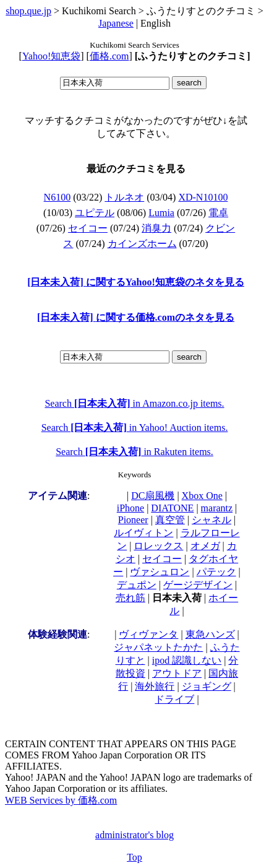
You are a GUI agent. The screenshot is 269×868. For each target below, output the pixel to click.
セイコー (88, 228)
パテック (216, 572)
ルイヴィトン (143, 533)
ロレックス (158, 546)
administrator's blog (134, 835)
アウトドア (177, 673)
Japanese (116, 23)
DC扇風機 (153, 496)
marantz (217, 508)
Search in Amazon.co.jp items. (134, 403)
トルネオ (124, 197)
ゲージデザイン (198, 585)
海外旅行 (155, 686)
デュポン (137, 585)
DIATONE (172, 508)
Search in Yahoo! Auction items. (135, 427)
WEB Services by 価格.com (61, 800)
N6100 (58, 197)
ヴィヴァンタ (148, 634)
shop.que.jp (28, 11)
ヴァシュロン (160, 572)
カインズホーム (142, 244)
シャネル (211, 520)
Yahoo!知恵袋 (51, 56)
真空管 (170, 520)
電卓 (218, 213)
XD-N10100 (203, 197)
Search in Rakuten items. (134, 452)
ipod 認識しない (187, 660)
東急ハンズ (210, 634)
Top (134, 857)
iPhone (130, 508)
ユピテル (95, 213)
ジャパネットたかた (158, 647)
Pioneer (133, 520)
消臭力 (156, 228)
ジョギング (207, 686)
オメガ (205, 546)
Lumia (161, 213)
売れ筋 (130, 598)
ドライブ (174, 699)
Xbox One (202, 496)
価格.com (109, 56)
